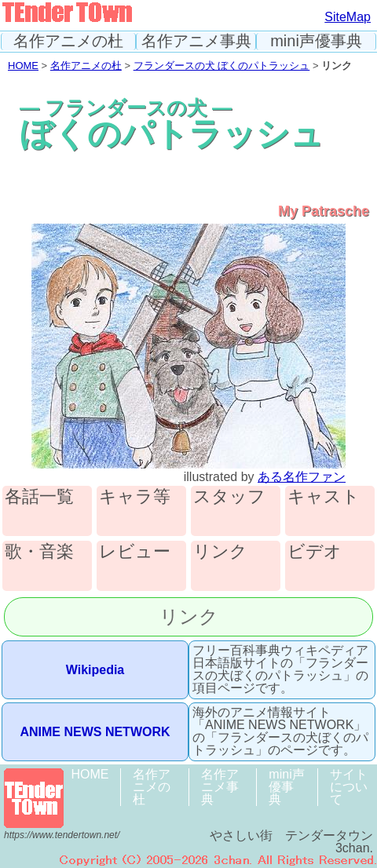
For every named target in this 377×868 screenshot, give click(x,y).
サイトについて (349, 787)
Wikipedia (95, 670)
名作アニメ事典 (196, 41)
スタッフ (229, 497)
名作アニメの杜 (68, 41)
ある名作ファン (302, 477)
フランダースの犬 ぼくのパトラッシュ (222, 66)
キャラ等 (135, 497)
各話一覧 (39, 497)
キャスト (324, 497)
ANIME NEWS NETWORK (95, 732)
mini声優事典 (316, 41)
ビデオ (315, 552)
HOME (23, 66)
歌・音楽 (39, 552)
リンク (220, 552)
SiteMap (348, 17)
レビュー (135, 552)
